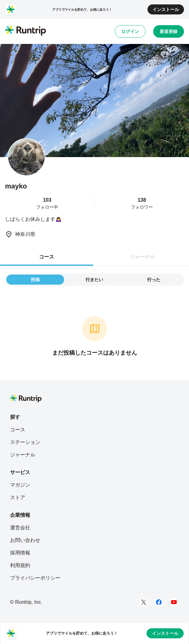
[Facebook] (159, 602)
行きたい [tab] (94, 280)
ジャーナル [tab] (142, 257)
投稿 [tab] (35, 280)
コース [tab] (47, 257)
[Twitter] (144, 602)
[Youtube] (174, 602)
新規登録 (169, 31)
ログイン (130, 31)
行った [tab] (154, 280)
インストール (166, 9)
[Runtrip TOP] (25, 31)
